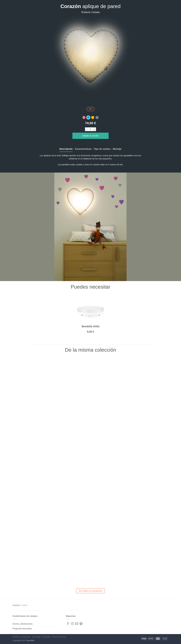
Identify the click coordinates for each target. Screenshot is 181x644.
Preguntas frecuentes (22, 629)
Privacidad (46, 637)
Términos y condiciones (21, 637)
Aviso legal (36, 637)
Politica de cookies (59, 637)
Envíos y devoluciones (23, 624)
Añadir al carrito (91, 136)
